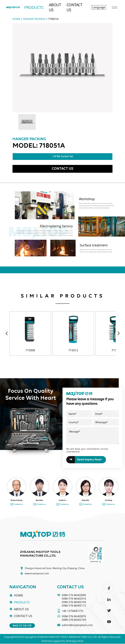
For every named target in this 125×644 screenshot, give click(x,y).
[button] (118, 334)
